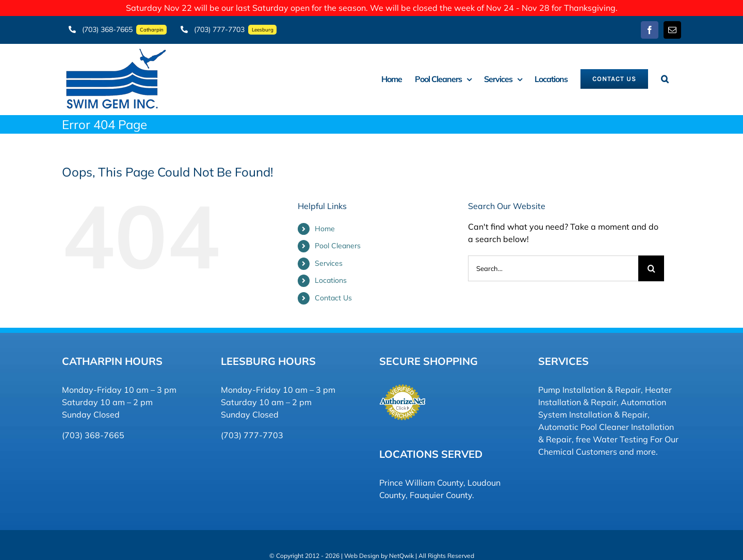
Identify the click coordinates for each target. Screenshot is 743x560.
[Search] (651, 263)
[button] (665, 74)
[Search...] (553, 263)
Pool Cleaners (338, 241)
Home (325, 223)
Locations (331, 276)
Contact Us (333, 293)
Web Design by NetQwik (379, 550)
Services (329, 258)
